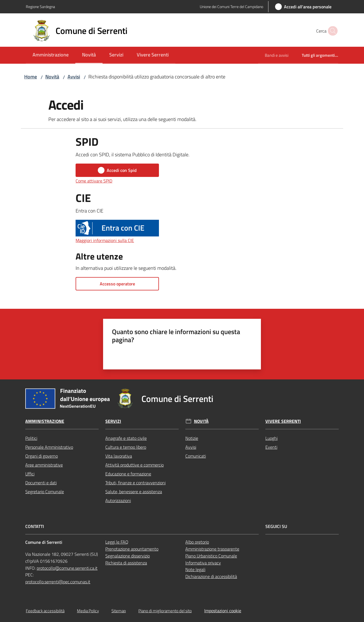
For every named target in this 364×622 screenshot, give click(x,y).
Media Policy (88, 611)
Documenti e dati (41, 483)
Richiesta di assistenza (126, 563)
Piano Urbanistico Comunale (211, 556)
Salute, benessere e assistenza (134, 492)
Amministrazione (45, 421)
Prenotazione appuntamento (132, 549)
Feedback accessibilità (45, 611)
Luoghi (271, 438)
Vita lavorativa (119, 456)
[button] (331, 31)
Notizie (192, 438)
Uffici (30, 474)
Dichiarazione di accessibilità (211, 576)
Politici (31, 438)
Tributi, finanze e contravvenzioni (135, 483)
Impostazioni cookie (223, 611)
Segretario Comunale (45, 492)
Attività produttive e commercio (134, 465)
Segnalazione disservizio (128, 556)
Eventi (271, 447)
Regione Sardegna (40, 7)
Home (31, 77)
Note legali (195, 569)
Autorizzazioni (118, 500)
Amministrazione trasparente (212, 549)
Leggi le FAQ (117, 542)
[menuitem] (51, 55)
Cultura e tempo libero (126, 447)
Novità (52, 77)
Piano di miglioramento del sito (165, 611)
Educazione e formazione (128, 474)
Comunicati (196, 456)
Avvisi (74, 77)
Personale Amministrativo (49, 447)
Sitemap (119, 611)
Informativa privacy (203, 563)
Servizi (113, 421)
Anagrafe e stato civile (126, 438)
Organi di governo (42, 456)
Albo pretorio (197, 542)
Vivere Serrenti (283, 421)
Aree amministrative (44, 465)
